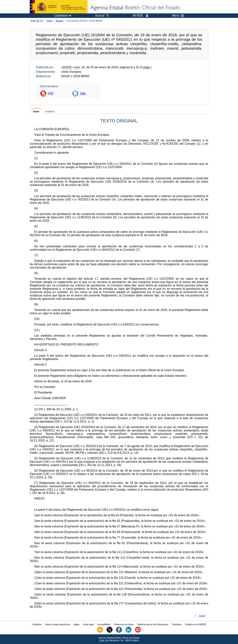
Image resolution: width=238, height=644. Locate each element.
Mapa (77, 624)
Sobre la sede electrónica (58, 624)
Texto (36, 111)
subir (202, 616)
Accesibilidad (104, 624)
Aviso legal (88, 624)
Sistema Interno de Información (153, 624)
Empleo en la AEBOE (196, 624)
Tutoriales (177, 624)
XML (83, 93)
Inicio (49, 21)
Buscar (60, 21)
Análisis (50, 111)
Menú (178, 16)
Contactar (37, 624)
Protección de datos (124, 624)
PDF (51, 93)
